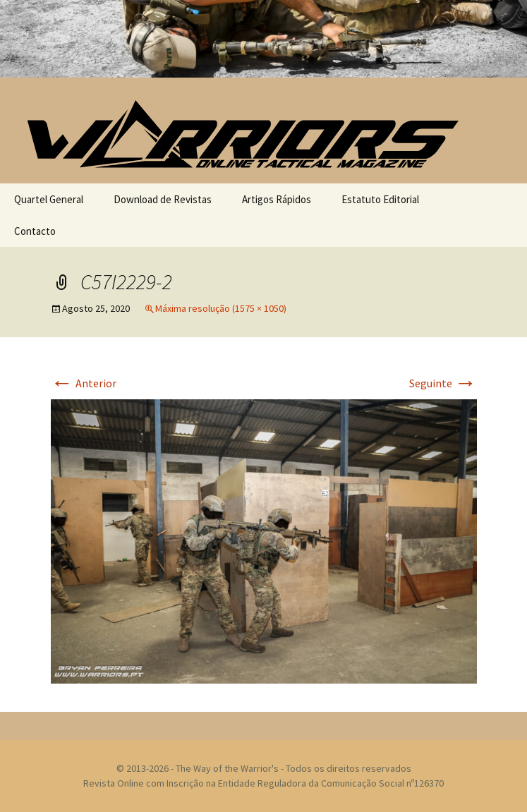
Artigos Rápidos (277, 199)
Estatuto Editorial (380, 199)
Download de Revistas (163, 199)
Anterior (84, 383)
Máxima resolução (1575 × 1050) (221, 308)
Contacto (35, 231)
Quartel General (49, 199)
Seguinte (443, 383)
